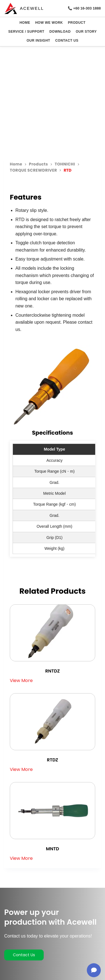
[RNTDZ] (53, 633)
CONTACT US (67, 41)
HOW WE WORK (49, 23)
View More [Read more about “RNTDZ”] (21, 681)
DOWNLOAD (60, 32)
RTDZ (52, 760)
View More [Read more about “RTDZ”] (21, 770)
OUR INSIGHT (38, 41)
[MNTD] (53, 811)
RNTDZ (53, 671)
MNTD (53, 849)
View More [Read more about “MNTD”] (21, 858)
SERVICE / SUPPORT (26, 32)
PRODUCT (77, 23)
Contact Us (24, 955)
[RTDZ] (53, 722)
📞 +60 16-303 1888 (84, 8)
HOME (25, 23)
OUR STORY (86, 32)
